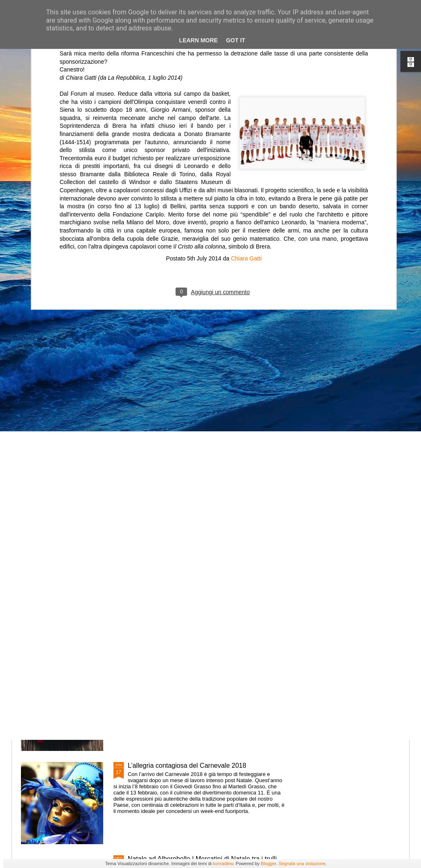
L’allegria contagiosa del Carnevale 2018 (187, 766)
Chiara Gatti (246, 169)
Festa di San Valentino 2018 (169, 672)
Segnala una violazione (302, 863)
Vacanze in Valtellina (158, 579)
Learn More (199, 40)
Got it (236, 40)
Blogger (268, 863)
